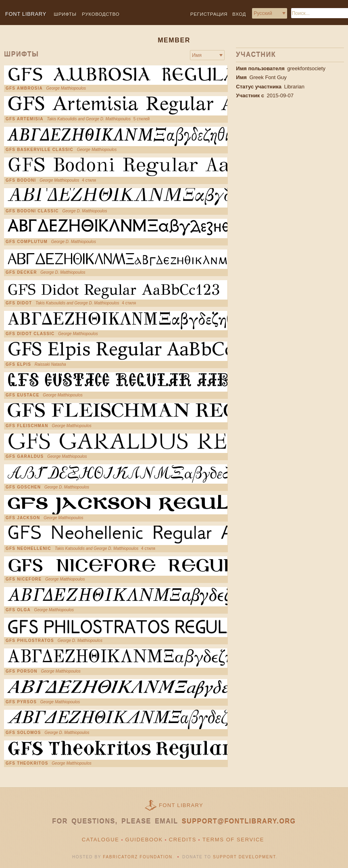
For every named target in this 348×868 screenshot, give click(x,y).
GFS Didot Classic (30, 334)
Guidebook (144, 840)
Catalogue (101, 840)
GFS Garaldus (25, 457)
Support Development (244, 857)
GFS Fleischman (27, 426)
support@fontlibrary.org (239, 821)
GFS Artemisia (25, 119)
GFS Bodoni (21, 180)
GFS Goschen (23, 487)
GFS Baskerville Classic (40, 150)
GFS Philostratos (30, 641)
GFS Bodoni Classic (32, 211)
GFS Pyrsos (21, 702)
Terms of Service (233, 840)
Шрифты (65, 14)
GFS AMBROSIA (24, 88)
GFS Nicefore (24, 579)
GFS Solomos (23, 733)
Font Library (181, 805)
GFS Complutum (27, 242)
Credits (183, 840)
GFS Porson (22, 671)
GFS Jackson (23, 518)
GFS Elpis (18, 365)
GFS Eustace (23, 395)
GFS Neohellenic (28, 549)
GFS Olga (18, 610)
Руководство (101, 14)
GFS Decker (21, 273)
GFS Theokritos (27, 763)
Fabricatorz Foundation (138, 857)
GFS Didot (19, 303)
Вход (239, 14)
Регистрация (209, 14)
